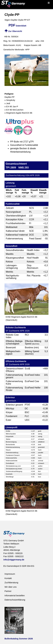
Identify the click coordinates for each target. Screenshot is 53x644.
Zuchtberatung (11, 582)
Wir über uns (11, 587)
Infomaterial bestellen (15, 595)
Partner (8, 591)
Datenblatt (17, 26)
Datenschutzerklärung (15, 600)
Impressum (10, 574)
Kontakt (8, 578)
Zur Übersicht (13, 31)
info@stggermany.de (14, 560)
